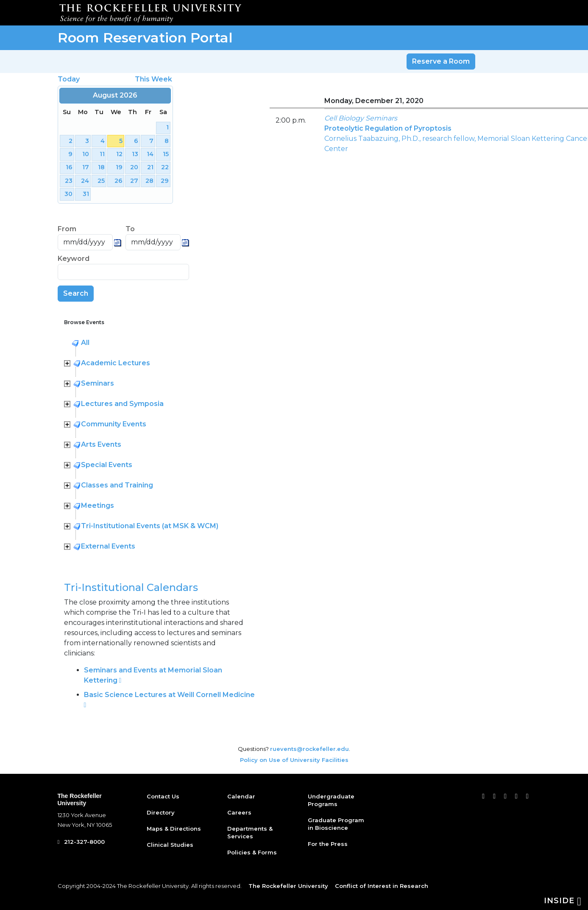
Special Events (107, 465)
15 (166, 154)
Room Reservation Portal (145, 38)
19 (119, 167)
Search (76, 293)
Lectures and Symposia (122, 404)
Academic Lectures (116, 363)
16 (69, 167)
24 (85, 181)
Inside (563, 901)
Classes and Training (117, 485)
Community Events (114, 424)
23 (69, 181)
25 (101, 181)
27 (134, 181)
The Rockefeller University (80, 799)
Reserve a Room (441, 61)
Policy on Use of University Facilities (294, 760)
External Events (108, 546)
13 (135, 154)
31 (86, 194)
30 (68, 194)
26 (118, 181)
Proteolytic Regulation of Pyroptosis (388, 128)
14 (150, 154)
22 (165, 167)
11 (102, 154)
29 (165, 181)
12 (119, 154)
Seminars (98, 383)
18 (101, 167)
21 (150, 167)
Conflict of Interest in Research (382, 886)
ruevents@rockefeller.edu (309, 749)
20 (134, 167)
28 (149, 181)
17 (86, 167)
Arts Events (101, 444)
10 (86, 154)
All (85, 343)
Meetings (98, 505)
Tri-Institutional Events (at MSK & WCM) (150, 526)
